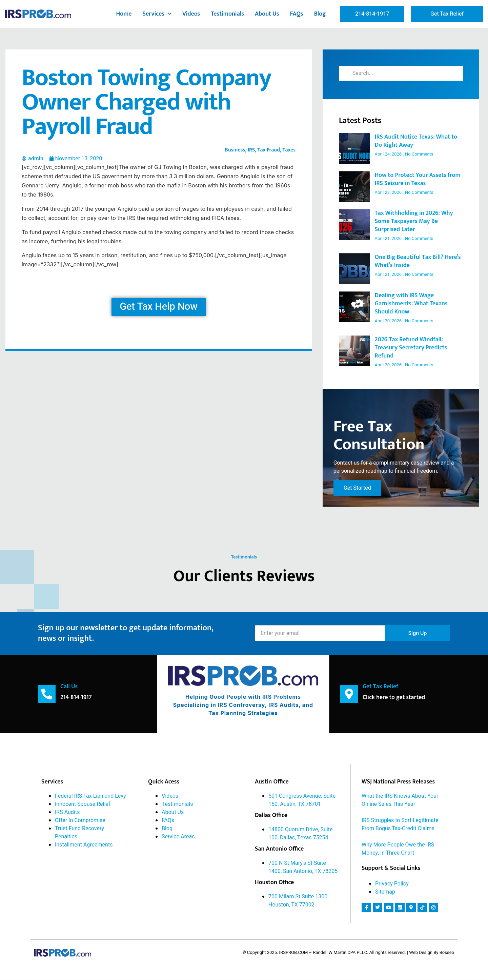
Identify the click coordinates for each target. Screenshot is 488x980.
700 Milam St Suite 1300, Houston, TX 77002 (298, 901)
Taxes (289, 150)
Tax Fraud (269, 150)
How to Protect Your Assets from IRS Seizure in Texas (418, 179)
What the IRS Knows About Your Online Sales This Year (400, 800)
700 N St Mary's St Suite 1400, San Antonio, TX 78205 (303, 867)
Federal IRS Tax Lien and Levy (90, 796)
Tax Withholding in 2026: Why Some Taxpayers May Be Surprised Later (414, 221)
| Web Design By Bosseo (431, 953)
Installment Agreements (84, 845)
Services (157, 14)
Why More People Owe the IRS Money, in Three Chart (398, 849)
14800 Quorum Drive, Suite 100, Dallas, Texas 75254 (300, 834)
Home (124, 14)
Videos (191, 14)
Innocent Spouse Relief (83, 804)
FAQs (296, 14)
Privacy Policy (392, 884)
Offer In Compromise (80, 821)
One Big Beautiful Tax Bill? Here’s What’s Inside (418, 261)
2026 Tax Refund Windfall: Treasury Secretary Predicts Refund (411, 348)
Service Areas (178, 837)
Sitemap (385, 892)
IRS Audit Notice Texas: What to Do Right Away (416, 141)
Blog (320, 14)
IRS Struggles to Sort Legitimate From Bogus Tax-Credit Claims (400, 825)
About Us (267, 14)
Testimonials (227, 14)
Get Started (357, 489)
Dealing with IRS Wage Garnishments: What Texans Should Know (411, 304)
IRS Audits (67, 813)
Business (235, 150)
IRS (251, 150)
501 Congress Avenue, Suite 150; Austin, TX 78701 (302, 800)
